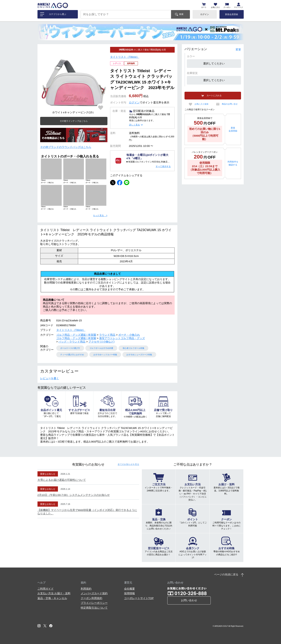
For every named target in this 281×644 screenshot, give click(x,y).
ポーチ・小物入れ (129, 335)
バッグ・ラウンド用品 (72, 342)
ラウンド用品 (107, 335)
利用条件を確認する (233, 163)
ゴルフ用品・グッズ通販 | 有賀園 (76, 335)
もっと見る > (100, 215)
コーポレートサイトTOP (139, 598)
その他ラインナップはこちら (74, 121)
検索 (181, 14)
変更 (238, 49)
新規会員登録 (232, 14)
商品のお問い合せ (230, 104)
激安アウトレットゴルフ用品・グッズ (122, 338)
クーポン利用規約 (91, 598)
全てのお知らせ (128, 464)
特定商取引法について (94, 608)
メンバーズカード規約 (94, 593)
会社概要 (129, 589)
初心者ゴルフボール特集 (134, 348)
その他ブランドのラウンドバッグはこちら (66, 147)
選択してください (214, 63)
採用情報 (129, 593)
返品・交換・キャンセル (52, 598)
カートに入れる (214, 96)
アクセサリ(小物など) (102, 342)
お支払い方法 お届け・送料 (54, 593)
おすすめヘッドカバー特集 (105, 355)
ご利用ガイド (46, 589)
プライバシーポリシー (94, 603)
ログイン (205, 14)
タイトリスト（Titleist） (125, 57)
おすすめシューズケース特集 (139, 355)
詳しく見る (134, 125)
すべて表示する (163, 166)
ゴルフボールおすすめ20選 (101, 348)
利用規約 (86, 589)
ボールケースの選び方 (70, 348)
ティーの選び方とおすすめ (72, 355)
